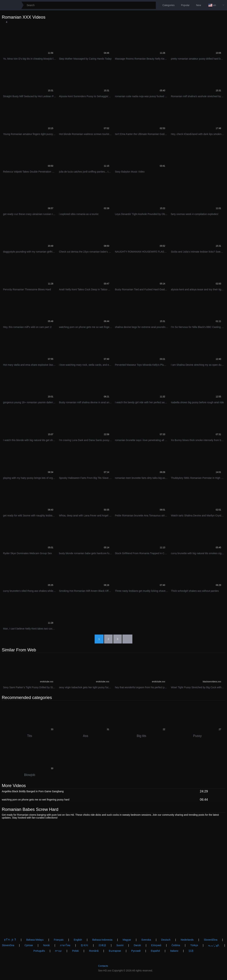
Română (94, 951)
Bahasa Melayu (35, 940)
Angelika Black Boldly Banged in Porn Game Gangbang (33, 792)
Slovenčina (8, 945)
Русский (136, 951)
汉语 (191, 951)
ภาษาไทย (65, 945)
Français (59, 940)
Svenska (146, 940)
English (78, 940)
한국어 (84, 945)
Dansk (137, 945)
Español (155, 951)
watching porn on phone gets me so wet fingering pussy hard (36, 800)
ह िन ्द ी (10, 940)
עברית (58, 951)
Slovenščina (211, 940)
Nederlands (187, 940)
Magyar (127, 940)
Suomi (120, 945)
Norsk (46, 945)
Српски (29, 945)
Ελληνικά (156, 945)
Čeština (176, 945)
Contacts (103, 966)
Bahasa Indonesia (102, 940)
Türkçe (194, 945)
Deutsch (166, 940)
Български (115, 951)
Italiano (174, 951)
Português (39, 951)
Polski (75, 951)
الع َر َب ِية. (214, 945)
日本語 (102, 945)
